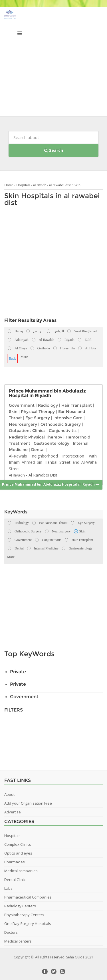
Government (22, 405)
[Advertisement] (53, 63)
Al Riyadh (17, 475)
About (9, 794)
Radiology (48, 405)
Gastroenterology (52, 443)
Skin (77, 185)
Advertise (13, 812)
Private (18, 672)
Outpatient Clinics (27, 431)
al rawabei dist (60, 185)
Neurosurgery (23, 424)
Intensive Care (68, 418)
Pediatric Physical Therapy (36, 437)
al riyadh (40, 185)
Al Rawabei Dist (43, 475)
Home (9, 185)
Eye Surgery (38, 418)
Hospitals (23, 185)
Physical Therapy (38, 412)
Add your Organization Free (28, 803)
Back (12, 358)
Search (54, 150)
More (24, 357)
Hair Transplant (77, 405)
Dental (38, 450)
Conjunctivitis (63, 431)
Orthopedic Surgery (61, 424)
